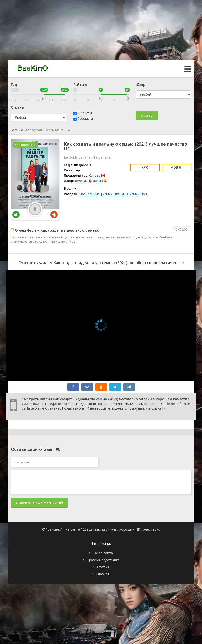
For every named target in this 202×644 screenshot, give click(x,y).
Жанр (141, 85)
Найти (147, 116)
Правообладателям (103, 560)
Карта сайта (103, 553)
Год (14, 85)
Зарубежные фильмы (96, 194)
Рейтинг (80, 85)
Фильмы (85, 113)
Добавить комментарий (39, 503)
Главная (103, 574)
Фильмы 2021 (137, 194)
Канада (95, 175)
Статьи (103, 567)
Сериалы (85, 118)
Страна (17, 107)
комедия (81, 181)
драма (98, 181)
